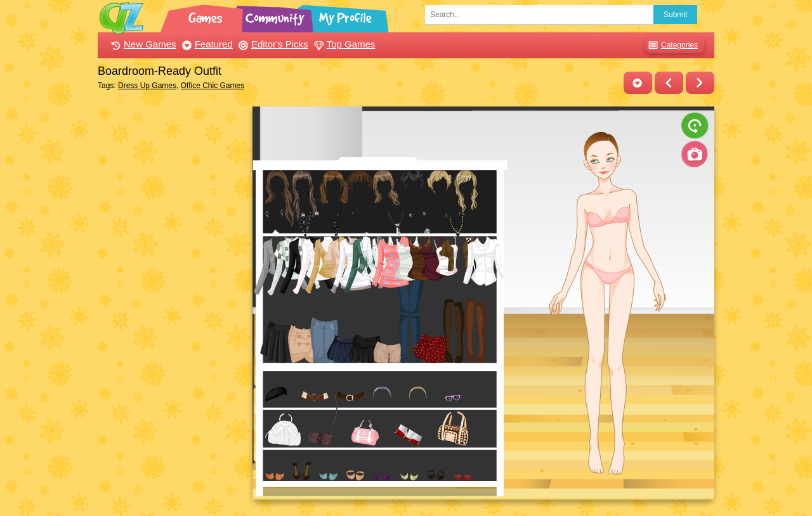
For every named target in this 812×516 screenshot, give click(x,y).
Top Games (343, 44)
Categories (671, 45)
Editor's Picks (272, 44)
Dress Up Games (147, 86)
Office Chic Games (213, 86)
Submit (675, 15)
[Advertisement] (172, 297)
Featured (206, 44)
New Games (142, 44)
